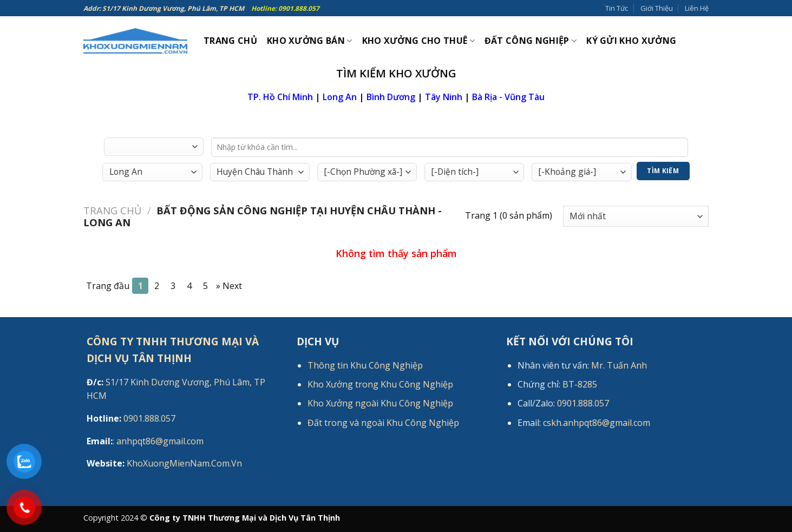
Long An (340, 97)
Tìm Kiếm (663, 171)
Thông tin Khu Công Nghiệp (365, 365)
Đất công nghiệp (531, 41)
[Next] (229, 286)
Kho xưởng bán (310, 41)
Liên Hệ (697, 8)
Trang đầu (108, 286)
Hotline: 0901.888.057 (285, 8)
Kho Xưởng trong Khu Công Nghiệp (380, 384)
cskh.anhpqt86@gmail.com (597, 423)
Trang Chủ (230, 41)
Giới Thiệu (657, 8)
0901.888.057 (131, 418)
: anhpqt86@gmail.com (145, 441)
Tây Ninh (444, 97)
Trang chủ (112, 210)
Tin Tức (617, 8)
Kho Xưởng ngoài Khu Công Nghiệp (380, 403)
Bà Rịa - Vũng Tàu (508, 97)
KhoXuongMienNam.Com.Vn (164, 463)
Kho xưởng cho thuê (418, 41)
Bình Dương (391, 97)
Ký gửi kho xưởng (631, 41)
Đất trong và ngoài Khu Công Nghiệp (383, 423)
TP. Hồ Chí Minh (280, 97)
